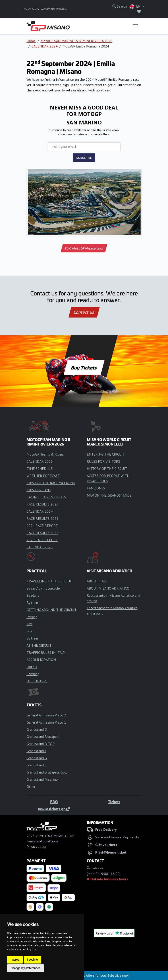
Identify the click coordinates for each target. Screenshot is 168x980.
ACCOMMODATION (41, 660)
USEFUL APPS (37, 681)
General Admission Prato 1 (46, 722)
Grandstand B (37, 758)
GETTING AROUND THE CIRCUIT (52, 610)
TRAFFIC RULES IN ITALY (46, 652)
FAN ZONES (96, 488)
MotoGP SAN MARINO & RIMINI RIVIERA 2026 (77, 41)
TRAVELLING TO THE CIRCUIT (50, 581)
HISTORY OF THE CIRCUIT (107, 468)
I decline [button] (32, 960)
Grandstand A (36, 751)
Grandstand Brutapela (43, 737)
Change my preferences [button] (26, 968)
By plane (33, 595)
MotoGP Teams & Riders (45, 454)
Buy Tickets (84, 367)
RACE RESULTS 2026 (43, 504)
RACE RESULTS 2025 (43, 518)
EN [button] (135, 7)
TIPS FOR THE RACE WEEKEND (51, 483)
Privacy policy (36, 846)
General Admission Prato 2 (46, 715)
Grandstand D (37, 729)
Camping (33, 674)
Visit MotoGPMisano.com (84, 248)
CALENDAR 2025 (40, 547)
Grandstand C (37, 765)
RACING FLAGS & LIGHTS (46, 497)
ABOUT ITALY (97, 581)
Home (31, 41)
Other (31, 786)
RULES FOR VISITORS (103, 461)
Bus (29, 631)
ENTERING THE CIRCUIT (106, 454)
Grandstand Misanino (42, 779)
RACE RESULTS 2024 (43, 533)
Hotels (32, 667)
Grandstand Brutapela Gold (47, 772)
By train (32, 602)
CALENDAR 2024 (45, 46)
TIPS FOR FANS (39, 490)
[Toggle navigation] (135, 26)
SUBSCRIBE (84, 158)
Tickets (114, 802)
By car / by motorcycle (43, 588)
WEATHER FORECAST (43, 476)
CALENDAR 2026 (40, 461)
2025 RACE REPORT (42, 540)
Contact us (84, 312)
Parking (32, 617)
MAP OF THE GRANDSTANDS (109, 495)
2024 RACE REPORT (42, 526)
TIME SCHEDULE (40, 468)
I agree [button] (15, 960)
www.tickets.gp (54, 809)
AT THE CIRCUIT (39, 645)
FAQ (54, 802)
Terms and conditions (42, 841)
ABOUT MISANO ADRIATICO (108, 588)
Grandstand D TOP (41, 744)
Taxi (30, 624)
